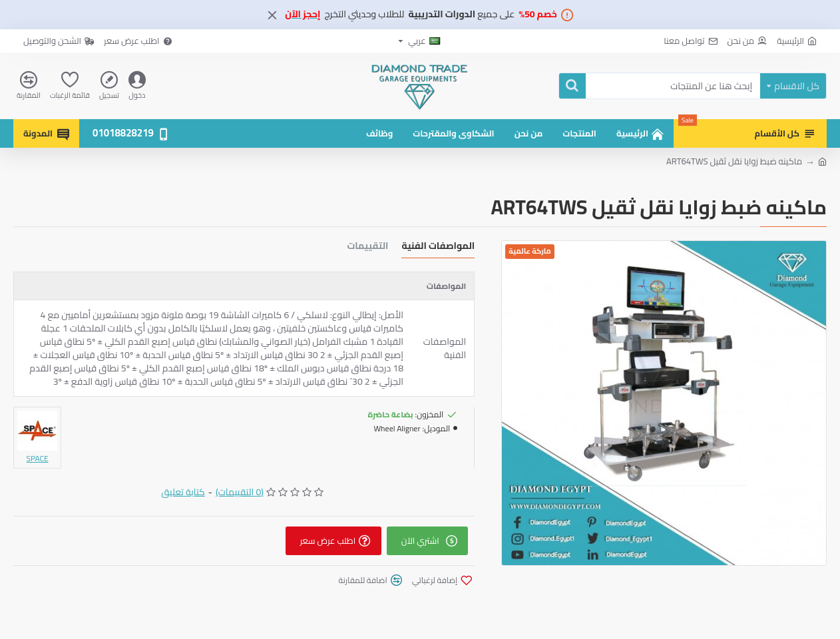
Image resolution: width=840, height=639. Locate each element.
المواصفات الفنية (438, 247)
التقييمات (368, 247)
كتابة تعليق (183, 492)
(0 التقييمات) (240, 492)
